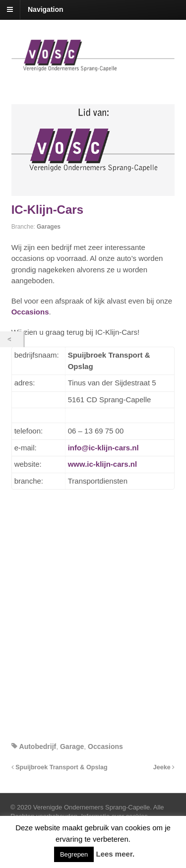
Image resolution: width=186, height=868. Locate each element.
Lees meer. (116, 854)
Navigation (46, 9)
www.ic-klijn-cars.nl (102, 464)
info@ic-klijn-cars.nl (103, 448)
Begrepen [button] (74, 854)
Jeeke (164, 767)
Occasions (30, 312)
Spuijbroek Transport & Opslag (60, 767)
